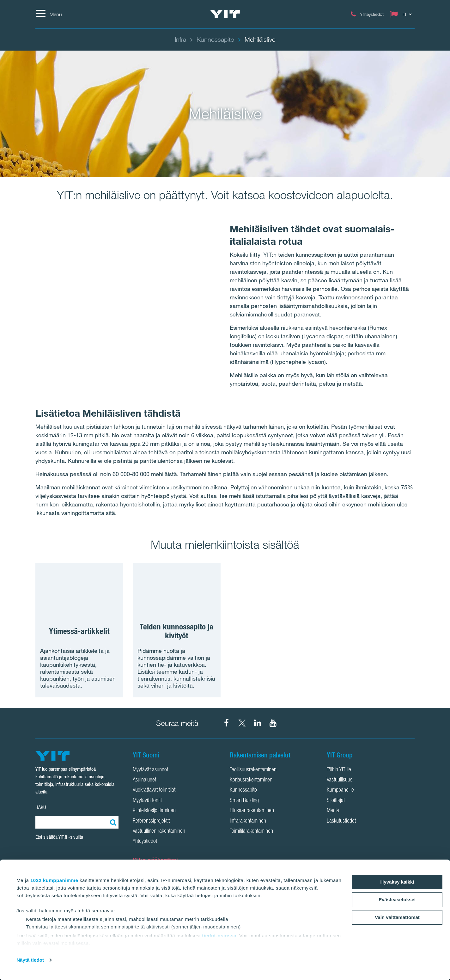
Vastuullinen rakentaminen (159, 831)
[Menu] (49, 14)
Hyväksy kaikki (397, 882)
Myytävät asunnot (150, 770)
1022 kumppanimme (54, 880)
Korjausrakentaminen (251, 780)
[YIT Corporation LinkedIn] (258, 723)
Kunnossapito (243, 790)
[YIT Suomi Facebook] (227, 723)
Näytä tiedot (30, 960)
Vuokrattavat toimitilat (154, 790)
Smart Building (244, 801)
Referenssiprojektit (151, 821)
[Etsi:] (112, 822)
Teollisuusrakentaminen (253, 770)
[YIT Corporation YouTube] (273, 723)
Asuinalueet (144, 780)
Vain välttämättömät (397, 917)
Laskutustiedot (341, 821)
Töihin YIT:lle (339, 770)
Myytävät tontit (147, 801)
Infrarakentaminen (248, 821)
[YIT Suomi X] (242, 723)
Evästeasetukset (397, 900)
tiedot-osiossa (219, 936)
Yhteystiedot (145, 842)
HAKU (41, 807)
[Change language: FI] (402, 14)
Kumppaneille (340, 790)
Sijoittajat (336, 801)
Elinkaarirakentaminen (252, 811)
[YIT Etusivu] (225, 14)
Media (333, 811)
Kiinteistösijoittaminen (154, 811)
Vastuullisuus (340, 780)
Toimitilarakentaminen (251, 831)
